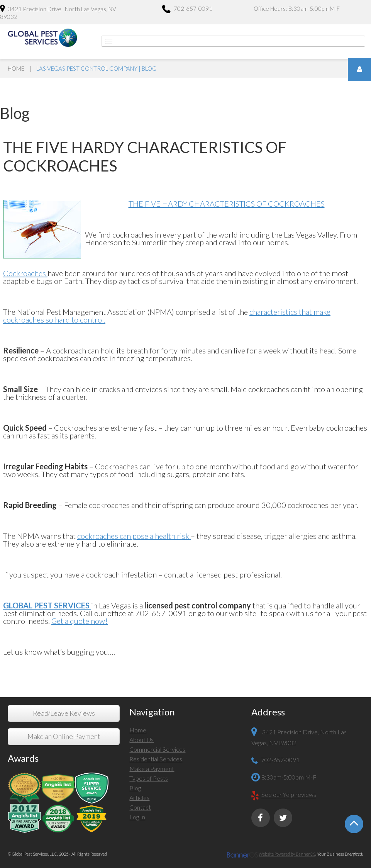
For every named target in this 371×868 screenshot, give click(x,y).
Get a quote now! (80, 621)
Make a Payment (152, 769)
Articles (139, 798)
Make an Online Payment (64, 736)
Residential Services (156, 759)
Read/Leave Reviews (64, 713)
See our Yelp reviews (289, 795)
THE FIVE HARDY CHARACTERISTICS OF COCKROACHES (227, 204)
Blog (135, 788)
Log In (137, 817)
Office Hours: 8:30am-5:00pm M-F (297, 8)
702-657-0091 (187, 10)
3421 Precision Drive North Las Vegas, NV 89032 (58, 12)
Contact (140, 807)
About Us (141, 740)
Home (16, 68)
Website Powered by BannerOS (287, 854)
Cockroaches (25, 273)
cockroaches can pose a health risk (134, 536)
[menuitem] (185, 731)
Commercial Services (157, 749)
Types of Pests (149, 778)
